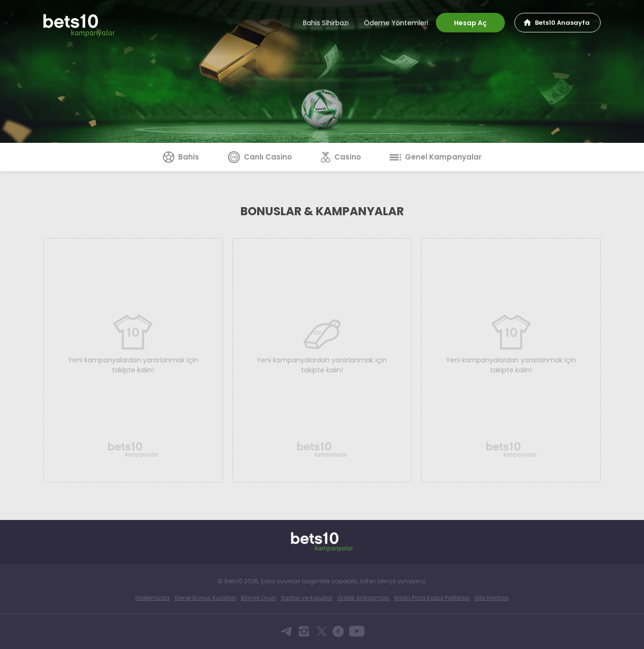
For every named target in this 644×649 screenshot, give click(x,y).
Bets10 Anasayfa (562, 23)
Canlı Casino (260, 157)
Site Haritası (492, 598)
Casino (341, 157)
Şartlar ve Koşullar (307, 598)
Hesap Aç (470, 23)
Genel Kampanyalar (436, 157)
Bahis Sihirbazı (326, 23)
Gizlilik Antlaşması (363, 598)
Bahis (181, 157)
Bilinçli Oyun (259, 598)
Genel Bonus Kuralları (205, 598)
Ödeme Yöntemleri (396, 23)
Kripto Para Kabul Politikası (432, 598)
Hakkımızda (152, 598)
